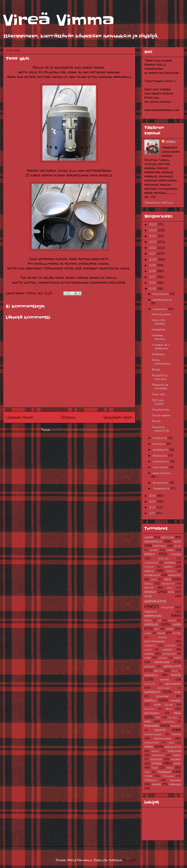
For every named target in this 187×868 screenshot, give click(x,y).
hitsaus (149, 567)
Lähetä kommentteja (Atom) (74, 430)
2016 (153, 283)
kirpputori (153, 616)
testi (147, 772)
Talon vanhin (161, 415)
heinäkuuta (161, 450)
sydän (156, 763)
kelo (170, 588)
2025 (153, 230)
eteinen (176, 554)
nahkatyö (150, 684)
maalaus (162, 662)
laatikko (170, 645)
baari (178, 546)
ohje (178, 692)
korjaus (151, 624)
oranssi (176, 700)
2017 (153, 277)
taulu (170, 768)
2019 (153, 265)
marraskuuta (162, 300)
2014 (153, 496)
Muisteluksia (161, 314)
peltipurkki (152, 713)
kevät (148, 596)
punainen (152, 726)
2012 (153, 507)
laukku (149, 654)
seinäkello (158, 755)
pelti (169, 709)
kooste (172, 620)
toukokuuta (161, 461)
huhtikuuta (161, 467)
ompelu (150, 700)
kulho (161, 633)
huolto (171, 571)
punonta (176, 726)
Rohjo (156, 421)
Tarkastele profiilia (159, 202)
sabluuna (174, 751)
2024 (153, 236)
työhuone (168, 776)
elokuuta (159, 444)
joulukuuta (161, 294)
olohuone (162, 696)
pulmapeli (168, 722)
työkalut (151, 780)
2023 (153, 242)
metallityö (172, 666)
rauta (177, 734)
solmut (176, 759)
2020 (153, 259)
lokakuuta (160, 309)
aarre (149, 537)
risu (171, 743)
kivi (160, 620)
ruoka (155, 751)
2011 (152, 513)
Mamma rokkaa (158, 337)
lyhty (177, 658)
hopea (168, 567)
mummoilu (151, 675)
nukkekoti (152, 692)
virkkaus (175, 784)
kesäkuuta (160, 456)
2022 (153, 248)
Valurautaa (161, 409)
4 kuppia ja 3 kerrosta (161, 347)
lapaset (167, 649)
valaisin (175, 780)
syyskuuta (160, 438)
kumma (163, 637)
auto (177, 541)
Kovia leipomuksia (161, 362)
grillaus (163, 558)
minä (175, 671)
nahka (165, 679)
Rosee (156, 370)
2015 (153, 289)
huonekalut (152, 575)
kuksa (148, 633)
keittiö (149, 588)
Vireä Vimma (59, 20)
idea (167, 579)
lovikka (163, 658)
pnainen (173, 718)
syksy (177, 763)
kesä (171, 592)
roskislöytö (173, 747)
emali (170, 550)
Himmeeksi (159, 329)
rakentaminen (153, 734)
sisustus (156, 759)
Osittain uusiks (158, 402)
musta (176, 675)
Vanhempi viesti (118, 417)
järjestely (168, 584)
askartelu (153, 541)
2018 (153, 271)
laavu (148, 650)
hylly (154, 579)
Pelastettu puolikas (160, 377)
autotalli (160, 546)
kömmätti (150, 645)
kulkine (177, 633)
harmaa (170, 562)
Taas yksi (158, 394)
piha (178, 713)
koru (177, 624)
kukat (170, 629)
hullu (149, 571)
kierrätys (155, 601)
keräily (150, 592)
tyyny (148, 776)
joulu (148, 583)
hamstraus (151, 563)
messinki (149, 666)
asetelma (167, 537)
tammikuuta (161, 488)
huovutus (175, 575)
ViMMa (170, 142)
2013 (153, 501)
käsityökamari (155, 641)
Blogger (130, 860)
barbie (154, 550)
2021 (153, 253)
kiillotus (167, 607)
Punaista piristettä (160, 429)
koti (157, 629)
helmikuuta (161, 483)
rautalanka (163, 738)
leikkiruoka (169, 654)
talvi (155, 768)
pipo (158, 717)
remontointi (152, 743)
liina (148, 658)
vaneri (156, 784)
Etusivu (68, 417)
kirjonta (151, 612)
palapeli (150, 709)
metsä (159, 671)
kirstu (148, 620)
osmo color (163, 705)
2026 (153, 224)
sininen (177, 755)
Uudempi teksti (20, 417)
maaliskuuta (161, 473)
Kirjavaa (158, 354)
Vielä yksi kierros (159, 322)
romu (149, 747)
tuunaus (164, 772)
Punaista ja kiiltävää (160, 386)
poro (148, 721)
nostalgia (164, 688)
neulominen (173, 684)
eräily (149, 554)
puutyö (160, 730)
